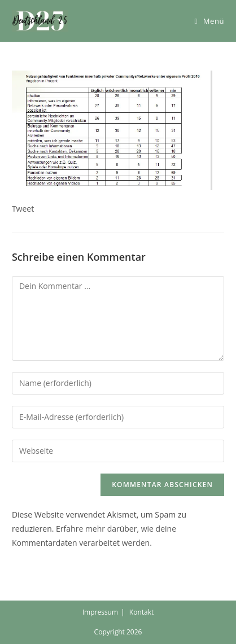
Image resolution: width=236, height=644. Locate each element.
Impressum (100, 612)
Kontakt (141, 612)
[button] (40, 21)
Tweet (23, 209)
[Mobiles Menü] (209, 21)
